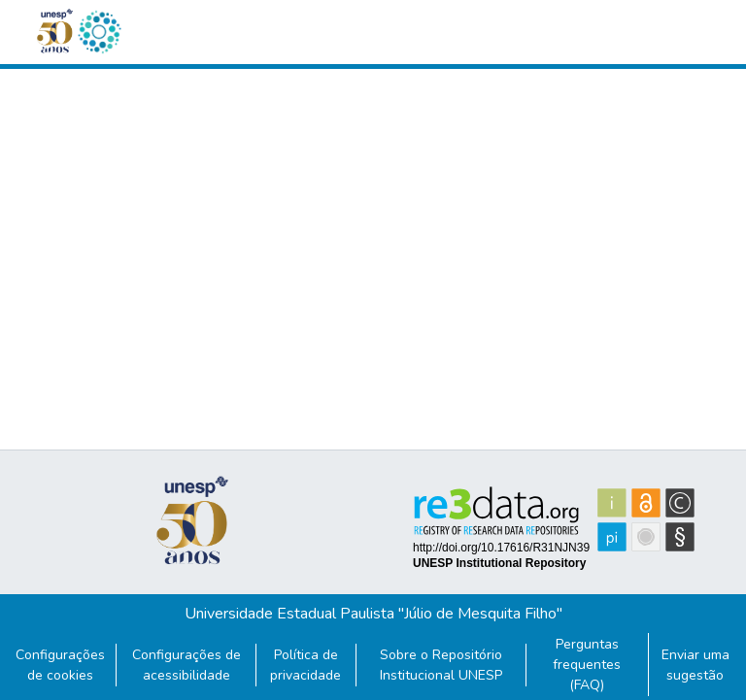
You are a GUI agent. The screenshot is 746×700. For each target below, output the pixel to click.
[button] (99, 32)
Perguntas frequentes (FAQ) (587, 665)
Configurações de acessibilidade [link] (186, 665)
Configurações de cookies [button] (60, 665)
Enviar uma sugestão (695, 665)
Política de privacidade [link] (305, 665)
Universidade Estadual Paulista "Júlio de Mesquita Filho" (373, 614)
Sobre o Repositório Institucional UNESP (441, 665)
